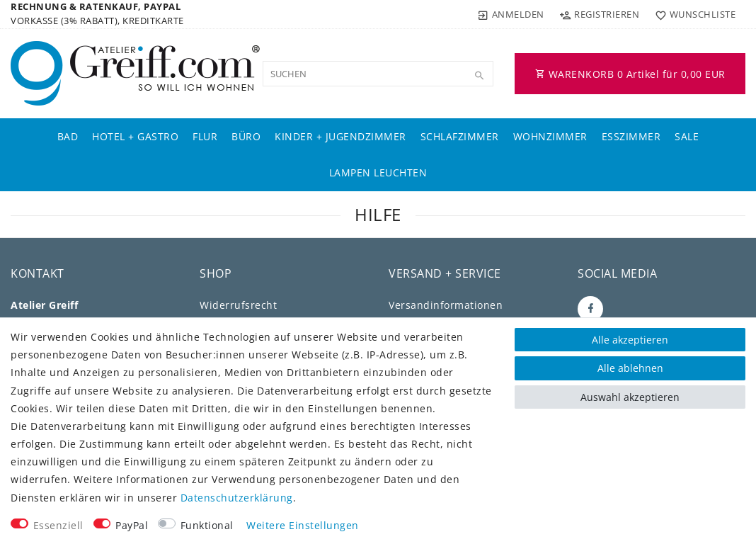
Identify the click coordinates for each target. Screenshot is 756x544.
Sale (687, 136)
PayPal (132, 525)
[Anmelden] (511, 14)
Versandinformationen (446, 305)
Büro (246, 136)
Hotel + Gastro (135, 136)
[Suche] (479, 76)
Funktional (207, 525)
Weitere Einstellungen (303, 525)
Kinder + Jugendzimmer (340, 136)
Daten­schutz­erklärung (237, 498)
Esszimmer (631, 136)
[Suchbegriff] (378, 74)
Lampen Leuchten (378, 172)
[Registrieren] (600, 14)
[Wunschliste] (692, 14)
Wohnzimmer (550, 136)
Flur (205, 136)
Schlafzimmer (460, 136)
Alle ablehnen (630, 368)
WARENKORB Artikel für (630, 74)
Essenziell (58, 525)
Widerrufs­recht (238, 305)
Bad (68, 136)
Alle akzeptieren (630, 340)
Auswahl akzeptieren (630, 397)
